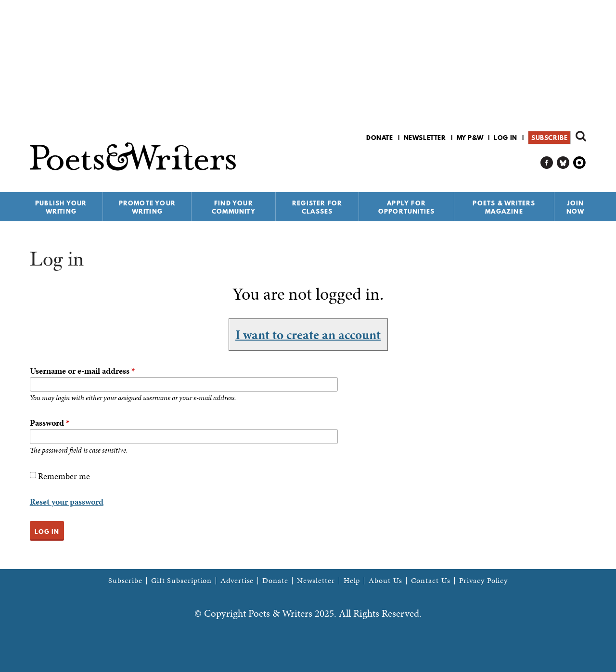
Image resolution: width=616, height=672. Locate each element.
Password (50, 423)
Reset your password (67, 501)
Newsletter (425, 138)
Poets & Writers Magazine (504, 207)
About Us (385, 581)
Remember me (64, 476)
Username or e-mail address (82, 371)
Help (352, 581)
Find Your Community (234, 207)
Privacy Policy (484, 581)
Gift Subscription (181, 581)
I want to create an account (308, 334)
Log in (506, 138)
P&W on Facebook (547, 163)
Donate (380, 138)
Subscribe (549, 138)
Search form (581, 136)
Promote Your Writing (147, 207)
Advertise (237, 581)
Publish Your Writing (61, 207)
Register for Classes (317, 207)
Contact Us (431, 581)
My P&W (470, 138)
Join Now (576, 207)
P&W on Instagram (580, 163)
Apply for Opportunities (407, 207)
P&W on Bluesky (563, 163)
